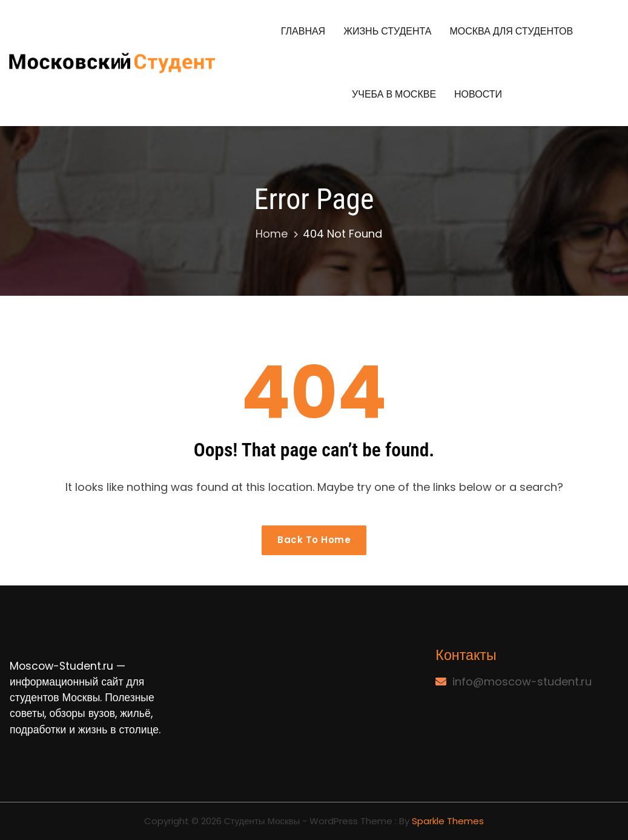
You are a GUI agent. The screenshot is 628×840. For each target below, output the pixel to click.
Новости (478, 94)
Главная (303, 31)
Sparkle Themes (448, 821)
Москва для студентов (511, 31)
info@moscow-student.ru (522, 682)
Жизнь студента (387, 31)
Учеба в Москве (394, 94)
